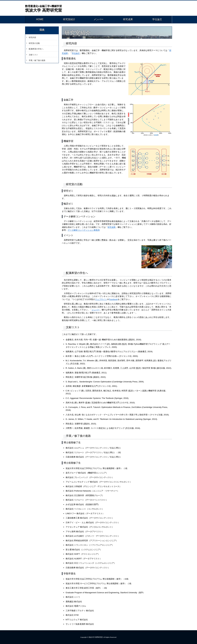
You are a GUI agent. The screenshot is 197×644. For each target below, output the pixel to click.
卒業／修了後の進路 (37, 60)
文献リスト (33, 55)
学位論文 (157, 20)
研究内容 (32, 37)
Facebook (113, 299)
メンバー (99, 20)
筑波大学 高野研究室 (45, 8)
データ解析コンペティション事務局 (84, 230)
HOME (40, 20)
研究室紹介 (69, 20)
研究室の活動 (34, 43)
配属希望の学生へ (36, 49)
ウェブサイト (101, 299)
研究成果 (128, 20)
